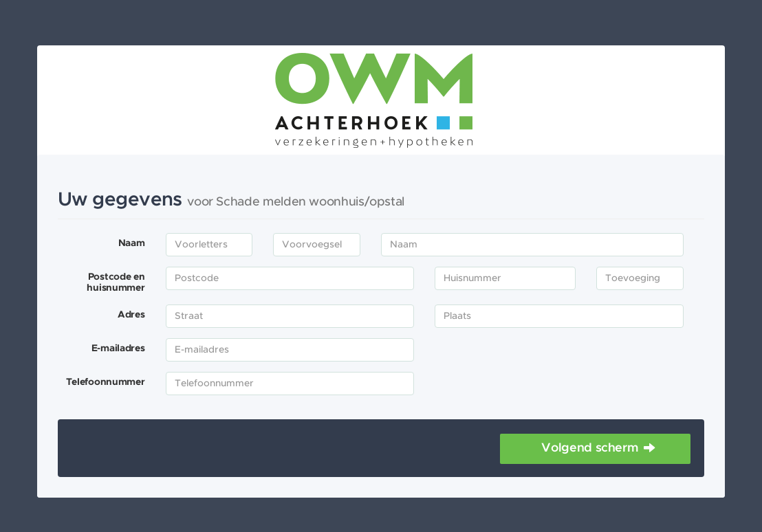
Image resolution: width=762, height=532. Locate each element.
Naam (132, 243)
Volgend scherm (590, 448)
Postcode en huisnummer (116, 283)
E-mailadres (118, 348)
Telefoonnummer (106, 382)
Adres (131, 315)
